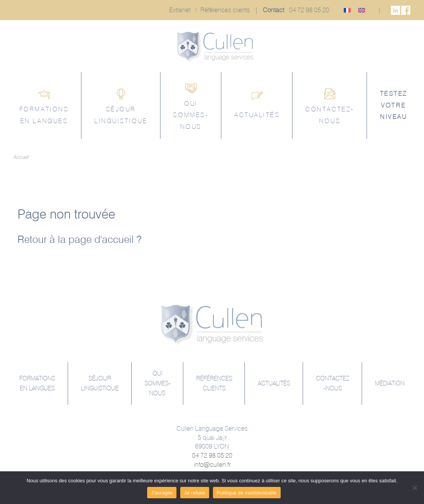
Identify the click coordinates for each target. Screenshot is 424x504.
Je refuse (195, 493)
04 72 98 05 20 (309, 10)
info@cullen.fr (212, 464)
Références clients (225, 10)
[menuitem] (347, 10)
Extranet (180, 10)
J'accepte (162, 493)
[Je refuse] (414, 488)
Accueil (21, 157)
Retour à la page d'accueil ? (79, 239)
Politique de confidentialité (247, 493)
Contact (273, 10)
